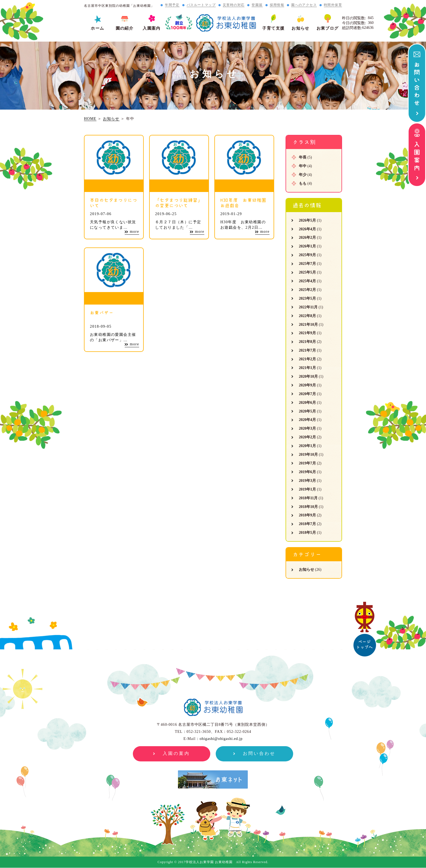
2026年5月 (307, 220)
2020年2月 (307, 437)
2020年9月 (307, 385)
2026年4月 (307, 229)
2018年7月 (307, 524)
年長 (303, 157)
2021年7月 (307, 350)
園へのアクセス (304, 5)
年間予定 (172, 5)
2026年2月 (307, 238)
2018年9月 (307, 515)
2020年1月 (307, 446)
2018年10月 (308, 507)
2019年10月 (308, 455)
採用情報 (277, 5)
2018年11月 (308, 498)
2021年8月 (307, 342)
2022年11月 (308, 307)
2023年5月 (307, 298)
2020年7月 (307, 394)
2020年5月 (307, 411)
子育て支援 (273, 28)
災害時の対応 (234, 5)
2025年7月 (307, 264)
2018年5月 (307, 533)
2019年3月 (307, 481)
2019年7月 (307, 463)
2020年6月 (307, 403)
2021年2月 (307, 359)
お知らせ (300, 28)
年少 (303, 175)
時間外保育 (333, 5)
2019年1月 (307, 489)
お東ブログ (328, 28)
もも (303, 183)
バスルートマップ (201, 5)
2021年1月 (307, 368)
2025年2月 (307, 290)
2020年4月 (307, 420)
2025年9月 (307, 255)
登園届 (257, 5)
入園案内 (152, 28)
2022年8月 (307, 316)
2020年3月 (307, 428)
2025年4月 (307, 281)
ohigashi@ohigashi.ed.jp (221, 739)
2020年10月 (308, 376)
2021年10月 (308, 325)
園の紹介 (125, 28)
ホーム (97, 28)
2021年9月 (307, 333)
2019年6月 (307, 472)
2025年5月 (307, 272)
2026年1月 (307, 246)
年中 (303, 166)
